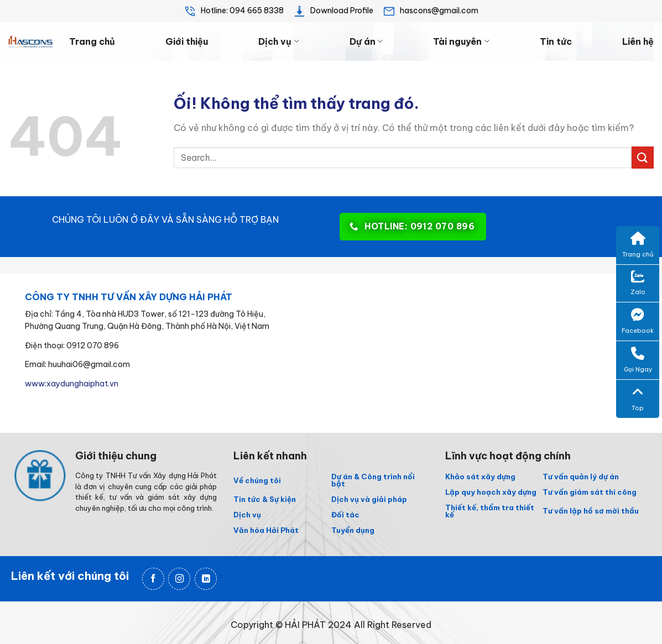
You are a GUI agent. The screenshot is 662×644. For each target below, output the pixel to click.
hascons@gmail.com (431, 11)
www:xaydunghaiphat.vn (72, 384)
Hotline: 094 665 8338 (234, 11)
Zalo (638, 283)
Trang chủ (92, 41)
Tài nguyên (461, 41)
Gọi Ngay (638, 360)
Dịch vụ (278, 41)
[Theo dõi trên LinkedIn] (206, 579)
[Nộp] (643, 157)
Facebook (638, 321)
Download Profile (333, 11)
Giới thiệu (187, 41)
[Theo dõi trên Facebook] (153, 579)
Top (638, 399)
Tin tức (556, 41)
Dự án (366, 41)
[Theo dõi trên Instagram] (179, 579)
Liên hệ (638, 41)
